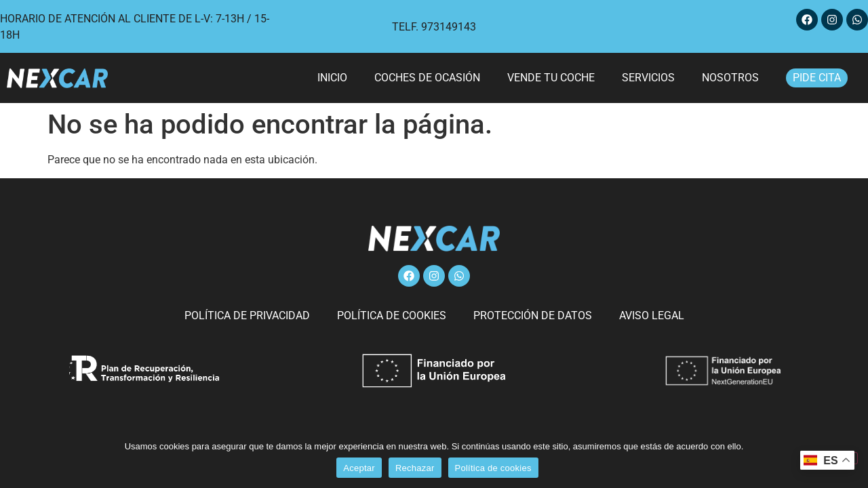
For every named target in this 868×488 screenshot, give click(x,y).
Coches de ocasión (427, 78)
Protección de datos (533, 316)
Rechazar (415, 468)
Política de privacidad (247, 316)
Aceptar (359, 468)
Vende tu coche (551, 78)
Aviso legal (652, 316)
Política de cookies (392, 316)
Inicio (332, 78)
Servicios (648, 78)
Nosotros (730, 78)
